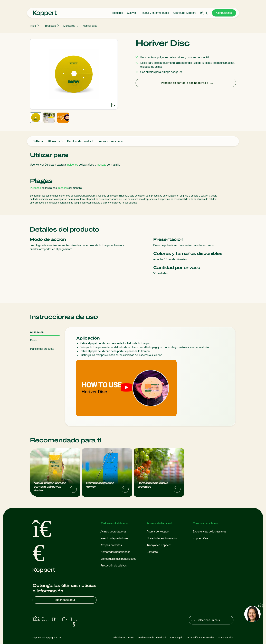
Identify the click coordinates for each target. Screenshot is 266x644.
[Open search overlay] (202, 13)
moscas (101, 165)
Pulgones (35, 188)
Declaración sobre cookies (200, 638)
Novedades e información (162, 538)
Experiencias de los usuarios (210, 532)
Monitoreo (69, 26)
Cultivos (132, 13)
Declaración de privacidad (152, 638)
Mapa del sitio (226, 638)
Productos (117, 13)
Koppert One (200, 538)
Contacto (152, 552)
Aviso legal (176, 638)
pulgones (73, 165)
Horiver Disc (90, 26)
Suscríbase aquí (75, 600)
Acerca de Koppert (184, 13)
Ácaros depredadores (113, 532)
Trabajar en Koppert (159, 545)
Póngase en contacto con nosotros (186, 83)
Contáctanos (224, 13)
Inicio (33, 26)
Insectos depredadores (114, 538)
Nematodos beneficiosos (115, 552)
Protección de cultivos (114, 566)
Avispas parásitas (111, 545)
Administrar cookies (123, 638)
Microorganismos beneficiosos (118, 559)
